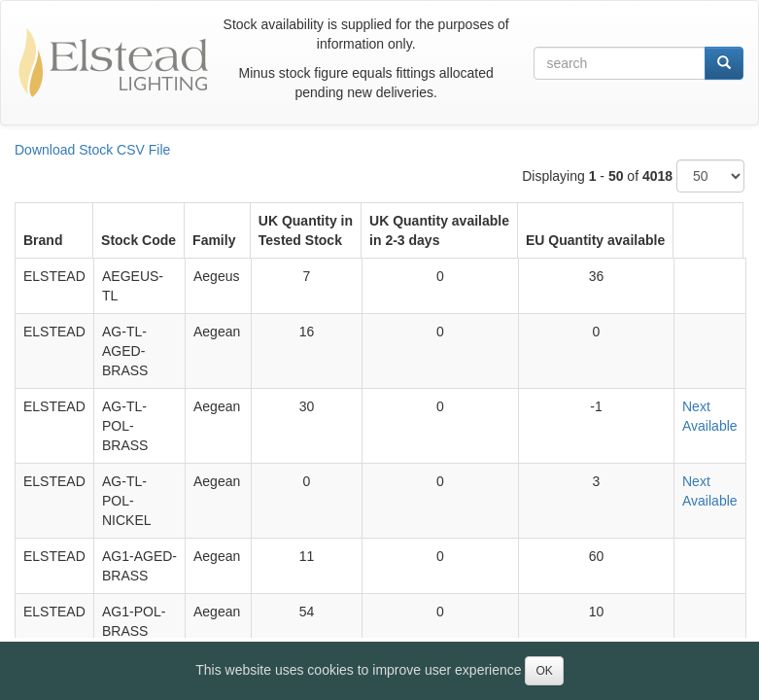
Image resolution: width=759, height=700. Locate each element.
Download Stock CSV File (92, 150)
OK (544, 671)
